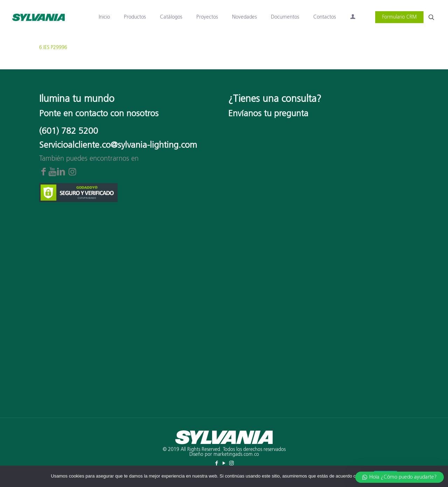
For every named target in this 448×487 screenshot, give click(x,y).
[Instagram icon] (232, 463)
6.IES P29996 (53, 48)
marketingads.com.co (236, 454)
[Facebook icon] (217, 463)
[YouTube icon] (224, 463)
